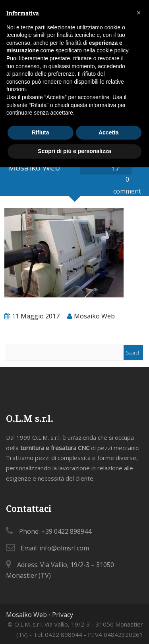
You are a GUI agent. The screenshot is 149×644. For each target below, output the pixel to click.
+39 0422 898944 (66, 531)
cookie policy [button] (112, 50)
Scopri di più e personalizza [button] (74, 151)
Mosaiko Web (26, 615)
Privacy (63, 615)
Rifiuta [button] (41, 132)
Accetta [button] (109, 132)
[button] (139, 13)
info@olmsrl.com (64, 548)
